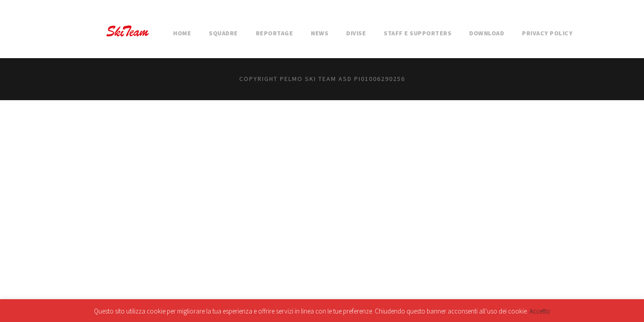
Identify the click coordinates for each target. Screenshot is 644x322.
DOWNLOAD (487, 33)
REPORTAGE (275, 33)
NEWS (320, 33)
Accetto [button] (540, 311)
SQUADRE (223, 33)
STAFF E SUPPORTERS (417, 33)
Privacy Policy (547, 33)
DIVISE (356, 33)
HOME (182, 33)
